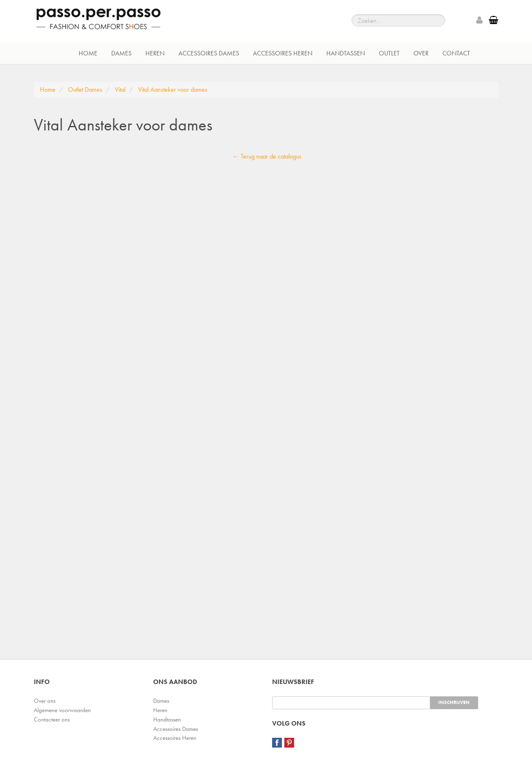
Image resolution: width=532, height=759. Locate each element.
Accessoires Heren (283, 53)
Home (88, 53)
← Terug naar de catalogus (267, 156)
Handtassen (346, 53)
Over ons (45, 701)
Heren (155, 53)
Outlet (389, 53)
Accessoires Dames (209, 53)
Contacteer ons (52, 719)
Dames (121, 53)
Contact (456, 53)
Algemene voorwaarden (62, 710)
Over (421, 53)
